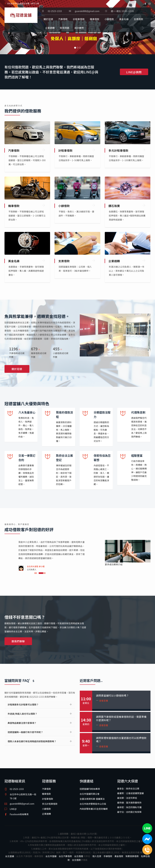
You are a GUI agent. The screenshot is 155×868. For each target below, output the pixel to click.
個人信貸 (97, 856)
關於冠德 (48, 19)
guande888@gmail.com (22, 804)
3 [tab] (44, 573)
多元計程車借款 (118, 150)
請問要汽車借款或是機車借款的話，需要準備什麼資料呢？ (121, 718)
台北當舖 (10, 856)
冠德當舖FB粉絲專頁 (90, 789)
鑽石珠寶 (114, 206)
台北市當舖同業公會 (90, 794)
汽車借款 (63, 19)
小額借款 (109, 19)
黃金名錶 (124, 19)
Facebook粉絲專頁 (19, 814)
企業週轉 (50, 28)
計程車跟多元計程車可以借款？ (23, 704)
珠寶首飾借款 (132, 856)
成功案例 (79, 28)
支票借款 (138, 19)
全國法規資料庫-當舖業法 (92, 799)
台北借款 (76, 860)
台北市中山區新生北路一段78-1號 (23, 796)
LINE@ (13, 809)
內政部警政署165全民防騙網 (94, 809)
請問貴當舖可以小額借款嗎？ (112, 695)
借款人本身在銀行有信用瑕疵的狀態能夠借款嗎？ (32, 741)
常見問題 (65, 28)
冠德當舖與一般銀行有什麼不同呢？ (25, 732)
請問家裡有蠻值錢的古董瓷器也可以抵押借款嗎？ (121, 740)
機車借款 (95, 19)
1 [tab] (37, 573)
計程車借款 (79, 19)
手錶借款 (108, 856)
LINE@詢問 (134, 72)
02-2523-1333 (55, 11)
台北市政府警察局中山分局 (93, 804)
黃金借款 (119, 856)
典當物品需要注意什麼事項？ (22, 723)
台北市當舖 (51, 856)
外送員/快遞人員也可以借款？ (23, 714)
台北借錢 (79, 856)
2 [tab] (40, 573)
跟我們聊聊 (18, 641)
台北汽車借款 (65, 856)
